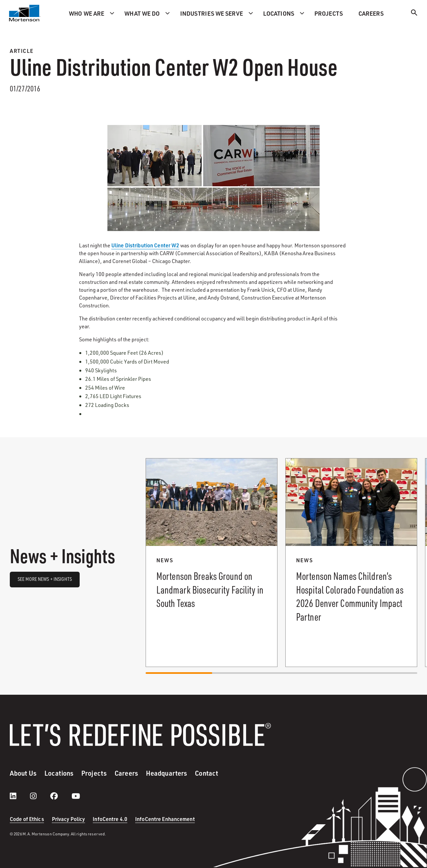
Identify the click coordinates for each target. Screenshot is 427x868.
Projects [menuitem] (329, 13)
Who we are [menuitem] (87, 13)
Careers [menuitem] (371, 13)
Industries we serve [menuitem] (212, 13)
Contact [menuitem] (206, 773)
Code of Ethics (27, 819)
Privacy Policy (69, 819)
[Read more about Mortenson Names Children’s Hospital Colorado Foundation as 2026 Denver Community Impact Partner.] (351, 563)
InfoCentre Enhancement (165, 819)
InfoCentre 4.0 (110, 819)
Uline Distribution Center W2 (145, 245)
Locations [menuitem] (279, 13)
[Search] (414, 14)
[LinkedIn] (20, 796)
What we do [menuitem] (142, 13)
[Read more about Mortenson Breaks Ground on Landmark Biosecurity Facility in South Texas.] (212, 563)
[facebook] (61, 796)
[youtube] (76, 796)
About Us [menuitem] (23, 773)
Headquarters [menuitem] (166, 773)
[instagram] (40, 796)
